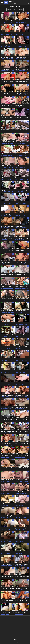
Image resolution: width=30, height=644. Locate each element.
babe (23, 34)
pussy (8, 348)
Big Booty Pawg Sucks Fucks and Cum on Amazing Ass (22, 69)
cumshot (11, 59)
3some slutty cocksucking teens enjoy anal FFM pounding (8, 274)
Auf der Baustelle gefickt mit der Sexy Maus (22, 347)
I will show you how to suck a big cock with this (8, 178)
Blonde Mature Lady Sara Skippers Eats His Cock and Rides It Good (22, 81)
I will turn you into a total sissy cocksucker (8, 262)
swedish (24, 107)
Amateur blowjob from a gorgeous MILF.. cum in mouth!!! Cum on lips (8, 93)
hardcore (24, 46)
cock (17, 46)
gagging (27, 288)
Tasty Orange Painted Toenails (8, 154)
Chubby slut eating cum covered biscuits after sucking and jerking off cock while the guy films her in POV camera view (8, 311)
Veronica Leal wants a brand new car (8, 323)
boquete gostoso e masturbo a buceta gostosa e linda (22, 274)
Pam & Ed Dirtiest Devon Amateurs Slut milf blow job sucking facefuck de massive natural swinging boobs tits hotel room (8, 383)
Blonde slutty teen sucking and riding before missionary (8, 468)
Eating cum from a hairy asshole (22, 431)
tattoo (7, 155)
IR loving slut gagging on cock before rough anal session (8, 299)
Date (15, 10)
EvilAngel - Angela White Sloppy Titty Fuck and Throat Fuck (8, 57)
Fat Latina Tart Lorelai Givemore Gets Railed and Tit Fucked (8, 81)
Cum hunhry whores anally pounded (8, 226)
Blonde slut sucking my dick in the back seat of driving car (8, 202)
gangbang (3, 409)
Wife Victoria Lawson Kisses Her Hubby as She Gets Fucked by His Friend (22, 419)
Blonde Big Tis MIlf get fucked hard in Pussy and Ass (8, 407)
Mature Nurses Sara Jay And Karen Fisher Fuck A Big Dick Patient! (8, 528)
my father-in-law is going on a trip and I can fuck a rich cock (8, 371)
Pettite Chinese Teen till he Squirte (8, 480)
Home (15, 640)
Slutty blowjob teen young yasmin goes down (22, 166)
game (25, 216)
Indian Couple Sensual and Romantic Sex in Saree (8, 21)
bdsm (8, 264)
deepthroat (22, 288)
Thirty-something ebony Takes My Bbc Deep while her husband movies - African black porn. (8, 335)
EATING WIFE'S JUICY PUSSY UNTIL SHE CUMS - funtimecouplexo (8, 576)
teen (17, 34)
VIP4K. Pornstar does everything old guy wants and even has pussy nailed (8, 600)
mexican (9, 131)
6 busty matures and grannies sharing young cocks (22, 202)
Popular (9, 10)
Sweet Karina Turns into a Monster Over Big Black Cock (8, 287)
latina (8, 83)
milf (8, 95)
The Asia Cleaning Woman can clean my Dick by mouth (22, 480)
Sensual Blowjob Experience (8, 419)
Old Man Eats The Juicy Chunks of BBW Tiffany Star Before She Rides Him (22, 57)
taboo (22, 505)
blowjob (20, 34)
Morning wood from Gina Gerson (22, 154)
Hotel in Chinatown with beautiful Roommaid (22, 468)
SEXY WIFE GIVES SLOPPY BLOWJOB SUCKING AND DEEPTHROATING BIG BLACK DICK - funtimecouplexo (22, 262)
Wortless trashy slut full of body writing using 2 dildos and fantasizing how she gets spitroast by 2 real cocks (22, 588)
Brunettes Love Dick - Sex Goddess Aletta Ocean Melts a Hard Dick (8, 33)
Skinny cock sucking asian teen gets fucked (8, 238)
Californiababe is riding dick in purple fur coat (22, 443)
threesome (12, 360)
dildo (2, 179)
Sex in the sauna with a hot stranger (22, 299)
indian (23, 554)
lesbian (10, 155)
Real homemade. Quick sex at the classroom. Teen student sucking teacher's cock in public (8, 130)
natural (6, 385)
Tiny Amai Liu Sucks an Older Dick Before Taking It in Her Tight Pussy (22, 456)
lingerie (2, 264)
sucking (17, 22)
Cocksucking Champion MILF (22, 142)
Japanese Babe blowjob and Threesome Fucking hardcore (22, 528)
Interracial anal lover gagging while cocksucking (8, 69)
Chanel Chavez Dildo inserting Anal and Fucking (22, 516)
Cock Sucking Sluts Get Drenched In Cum (8, 166)
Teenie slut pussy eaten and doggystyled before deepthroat (22, 238)
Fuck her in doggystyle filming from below (8, 142)
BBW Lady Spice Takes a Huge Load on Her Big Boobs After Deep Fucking (22, 21)
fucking (6, 59)
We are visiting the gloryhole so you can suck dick (22, 190)
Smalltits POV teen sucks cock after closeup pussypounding (8, 105)
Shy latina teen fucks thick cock (22, 33)
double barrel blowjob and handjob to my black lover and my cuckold (22, 407)
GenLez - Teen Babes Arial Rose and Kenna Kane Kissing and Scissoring (8, 456)
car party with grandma (6, 190)
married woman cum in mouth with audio (22, 323)
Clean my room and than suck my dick (22, 504)
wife (6, 22)
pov (5, 264)
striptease (10, 22)
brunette (11, 119)
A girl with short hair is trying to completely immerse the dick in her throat (8, 588)
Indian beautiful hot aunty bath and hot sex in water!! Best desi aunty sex (22, 552)
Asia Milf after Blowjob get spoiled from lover (22, 492)
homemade (12, 312)
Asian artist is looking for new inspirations (8, 516)
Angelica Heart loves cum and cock (22, 45)
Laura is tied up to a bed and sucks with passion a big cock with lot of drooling (8, 540)
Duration (20, 10)
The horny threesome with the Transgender (22, 178)
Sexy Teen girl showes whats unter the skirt (8, 492)
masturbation (22, 179)
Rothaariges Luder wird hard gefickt (22, 395)
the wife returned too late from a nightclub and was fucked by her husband (22, 250)
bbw (20, 107)
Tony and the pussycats (6, 359)
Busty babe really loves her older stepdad (8, 552)
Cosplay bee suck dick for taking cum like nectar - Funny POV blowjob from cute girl (22, 540)
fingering (7, 360)
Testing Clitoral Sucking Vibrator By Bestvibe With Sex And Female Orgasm (22, 564)
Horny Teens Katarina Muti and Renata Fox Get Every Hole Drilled (8, 431)
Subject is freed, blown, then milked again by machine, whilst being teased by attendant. (22, 226)
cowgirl (9, 46)
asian (23, 336)
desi (23, 409)
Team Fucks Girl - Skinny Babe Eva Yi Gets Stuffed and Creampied (8, 443)
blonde (25, 83)
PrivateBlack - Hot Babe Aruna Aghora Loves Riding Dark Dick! (22, 130)
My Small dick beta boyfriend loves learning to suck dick (22, 105)
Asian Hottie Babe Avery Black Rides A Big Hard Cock (8, 347)
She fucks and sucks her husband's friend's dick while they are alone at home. (8, 564)
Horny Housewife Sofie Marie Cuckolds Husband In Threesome (22, 383)
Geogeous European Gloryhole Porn (22, 311)
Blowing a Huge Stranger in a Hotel (22, 335)
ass (20, 22)
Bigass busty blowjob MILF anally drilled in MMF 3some (8, 214)
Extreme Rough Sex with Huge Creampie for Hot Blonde (22, 576)
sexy (2, 34)
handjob (3, 119)
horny (17, 131)
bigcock (5, 276)
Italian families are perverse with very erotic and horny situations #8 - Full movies (22, 359)
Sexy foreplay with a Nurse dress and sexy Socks (8, 504)
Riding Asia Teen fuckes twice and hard (8, 395)
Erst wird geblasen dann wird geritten (8, 612)
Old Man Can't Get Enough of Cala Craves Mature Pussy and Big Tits (22, 93)
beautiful (5, 34)
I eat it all (18, 371)
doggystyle (24, 22)
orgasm (11, 143)
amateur (3, 22)
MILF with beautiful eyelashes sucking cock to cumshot (22, 117)
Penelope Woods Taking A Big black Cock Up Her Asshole (22, 287)
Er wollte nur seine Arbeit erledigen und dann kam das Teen (22, 600)
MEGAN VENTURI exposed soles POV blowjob (8, 117)
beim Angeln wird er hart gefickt (22, 612)
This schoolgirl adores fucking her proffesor (8, 45)
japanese (22, 529)
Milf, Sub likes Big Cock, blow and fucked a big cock (8, 250)
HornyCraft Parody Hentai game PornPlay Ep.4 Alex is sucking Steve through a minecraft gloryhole (22, 214)
